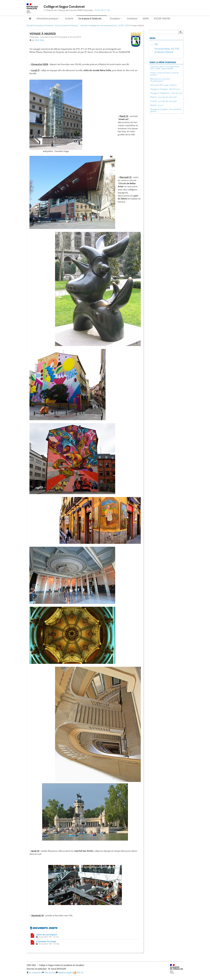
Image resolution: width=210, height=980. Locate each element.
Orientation (132, 19)
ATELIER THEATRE (162, 19)
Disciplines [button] (116, 19)
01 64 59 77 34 (102, 10)
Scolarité (69, 19)
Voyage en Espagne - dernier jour (165, 89)
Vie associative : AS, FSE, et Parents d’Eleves (167, 50)
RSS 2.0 (79, 973)
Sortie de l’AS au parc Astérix (163, 85)
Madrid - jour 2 (157, 105)
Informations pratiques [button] (48, 19)
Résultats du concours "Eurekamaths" (160, 80)
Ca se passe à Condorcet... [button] (92, 19)
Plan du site (48, 973)
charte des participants (47, 935)
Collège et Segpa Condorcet (64, 7)
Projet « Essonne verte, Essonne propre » (164, 74)
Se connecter (34, 973)
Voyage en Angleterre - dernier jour (166, 93)
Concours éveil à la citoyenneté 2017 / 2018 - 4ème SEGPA (165, 68)
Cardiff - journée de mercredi (163, 101)
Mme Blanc (40, 40)
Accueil (30, 26)
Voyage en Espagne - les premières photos (166, 110)
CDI (156, 44)
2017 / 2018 (125, 26)
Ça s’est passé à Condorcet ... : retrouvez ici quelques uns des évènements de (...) (88, 26)
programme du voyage (46, 941)
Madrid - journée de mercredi (163, 97)
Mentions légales (64, 973)
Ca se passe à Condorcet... (44, 26)
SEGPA (146, 19)
